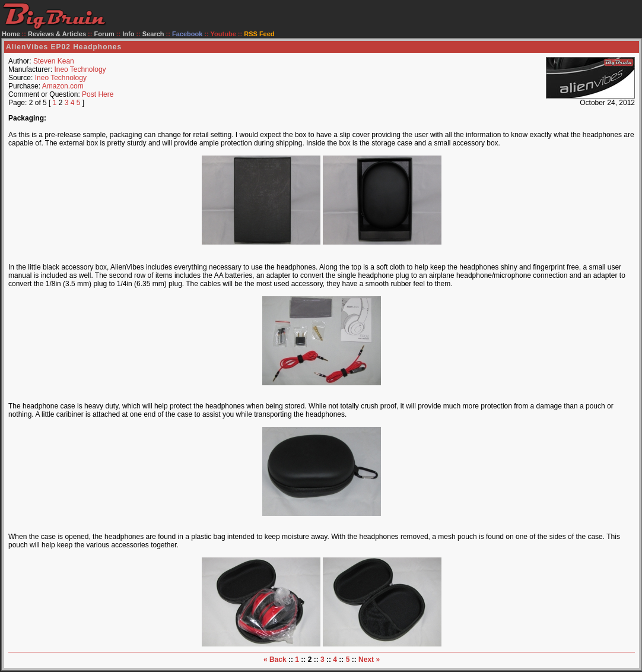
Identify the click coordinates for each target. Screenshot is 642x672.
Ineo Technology (80, 69)
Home (11, 34)
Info (128, 34)
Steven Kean (54, 61)
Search (153, 34)
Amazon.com (63, 86)
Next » (369, 660)
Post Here (98, 94)
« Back (275, 660)
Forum (104, 34)
